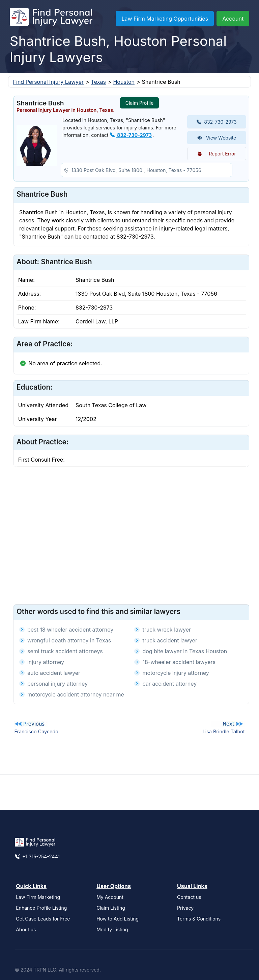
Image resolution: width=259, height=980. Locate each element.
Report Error (217, 154)
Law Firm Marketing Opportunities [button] (165, 19)
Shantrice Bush (40, 103)
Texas (98, 82)
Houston (124, 82)
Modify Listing (112, 929)
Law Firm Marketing (38, 897)
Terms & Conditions (199, 919)
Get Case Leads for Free (43, 919)
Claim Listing (111, 908)
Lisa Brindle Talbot (224, 731)
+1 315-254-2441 (37, 856)
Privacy (185, 908)
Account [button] (233, 19)
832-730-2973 (131, 135)
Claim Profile (140, 103)
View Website (217, 138)
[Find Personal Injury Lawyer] (51, 19)
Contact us (189, 897)
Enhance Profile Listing (41, 908)
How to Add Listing (118, 919)
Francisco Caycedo (36, 731)
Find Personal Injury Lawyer (48, 82)
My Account (110, 897)
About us (26, 929)
